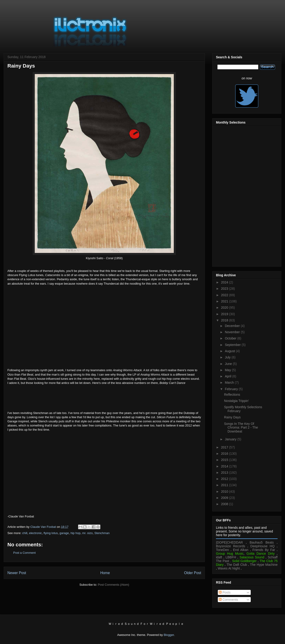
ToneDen (222, 550)
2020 (225, 308)
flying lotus (51, 533)
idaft (219, 557)
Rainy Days (232, 417)
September (233, 345)
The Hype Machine (264, 565)
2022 (225, 295)
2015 (225, 460)
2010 (225, 492)
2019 (225, 314)
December (233, 326)
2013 (225, 473)
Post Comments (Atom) (113, 585)
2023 (225, 289)
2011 (225, 485)
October (231, 338)
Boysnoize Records (231, 546)
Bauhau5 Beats (262, 542)
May (228, 370)
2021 (225, 301)
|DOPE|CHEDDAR (229, 542)
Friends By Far (264, 550)
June (229, 364)
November (233, 332)
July (228, 357)
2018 (225, 320)
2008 (225, 504)
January (231, 439)
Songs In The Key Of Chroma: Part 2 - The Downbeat (241, 428)
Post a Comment (24, 553)
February (232, 389)
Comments (228, 600)
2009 (225, 498)
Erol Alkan (241, 550)
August (230, 351)
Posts (225, 592)
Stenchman (102, 533)
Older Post (193, 573)
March (230, 383)
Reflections (232, 395)
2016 (225, 454)
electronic (35, 533)
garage (64, 533)
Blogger (169, 635)
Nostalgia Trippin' (236, 401)
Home (105, 573)
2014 (225, 466)
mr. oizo (87, 533)
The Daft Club (237, 565)
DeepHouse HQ (263, 546)
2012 (225, 479)
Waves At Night (229, 568)
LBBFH (231, 557)
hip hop (75, 533)
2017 (225, 447)
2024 (225, 282)
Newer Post (17, 573)
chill (25, 533)
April (228, 376)
